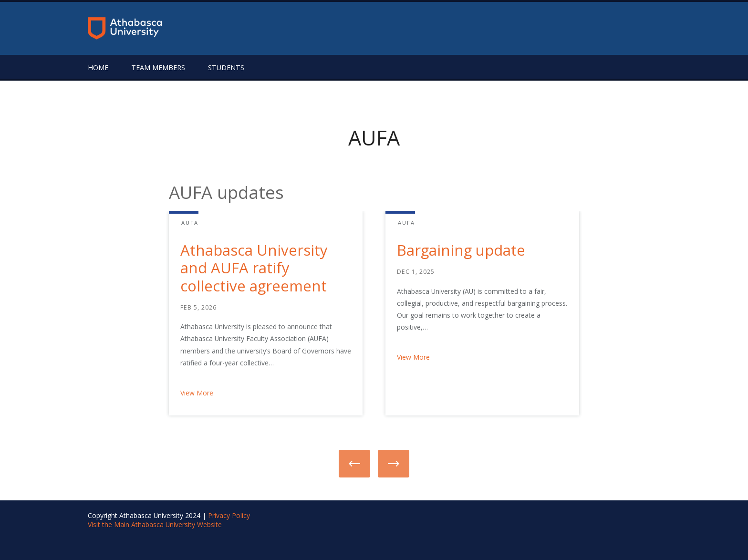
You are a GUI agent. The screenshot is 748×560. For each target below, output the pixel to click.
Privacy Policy (229, 515)
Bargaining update (461, 250)
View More (197, 393)
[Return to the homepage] (125, 28)
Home (98, 67)
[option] (254, 319)
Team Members (158, 67)
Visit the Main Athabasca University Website (155, 524)
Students (226, 67)
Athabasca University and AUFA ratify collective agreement (254, 268)
